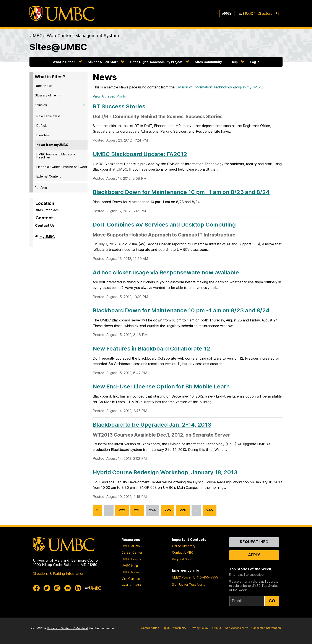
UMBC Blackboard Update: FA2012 (140, 154)
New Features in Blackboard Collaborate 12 (151, 348)
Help (234, 62)
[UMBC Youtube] (68, 588)
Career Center (132, 552)
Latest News (44, 86)
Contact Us (45, 225)
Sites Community (208, 62)
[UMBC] (62, 14)
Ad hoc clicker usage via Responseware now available (166, 272)
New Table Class (48, 116)
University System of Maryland (67, 628)
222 (122, 512)
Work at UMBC (132, 585)
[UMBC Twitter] (47, 588)
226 (183, 512)
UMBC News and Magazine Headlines (56, 156)
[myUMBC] (247, 14)
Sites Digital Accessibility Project (156, 62)
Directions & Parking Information (58, 574)
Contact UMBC (183, 552)
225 (168, 512)
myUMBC (47, 238)
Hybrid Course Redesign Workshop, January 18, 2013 (165, 472)
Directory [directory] (265, 13)
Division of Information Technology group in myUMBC (219, 87)
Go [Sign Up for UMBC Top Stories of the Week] (272, 601)
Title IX (216, 628)
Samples (41, 105)
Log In (255, 62)
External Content (49, 176)
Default (42, 126)
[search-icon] (278, 14)
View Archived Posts (109, 96)
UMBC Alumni (131, 546)
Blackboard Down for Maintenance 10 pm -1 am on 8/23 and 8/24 (181, 192)
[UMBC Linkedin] (78, 588)
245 (210, 512)
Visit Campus (131, 579)
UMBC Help (130, 566)
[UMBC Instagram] (57, 588)
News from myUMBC (52, 145)
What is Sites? (64, 62)
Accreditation (150, 628)
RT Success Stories (119, 106)
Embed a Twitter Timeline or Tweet (62, 167)
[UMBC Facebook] (36, 588)
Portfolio (41, 188)
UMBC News (130, 572)
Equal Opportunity (174, 628)
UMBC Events (131, 559)
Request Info (254, 542)
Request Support (184, 559)
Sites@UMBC (58, 47)
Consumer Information (266, 628)
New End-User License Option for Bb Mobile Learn (161, 386)
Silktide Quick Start (103, 62)
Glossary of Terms (48, 95)
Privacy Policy (199, 628)
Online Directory (184, 546)
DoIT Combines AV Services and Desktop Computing (164, 224)
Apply (227, 14)
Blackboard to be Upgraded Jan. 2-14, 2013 (152, 425)
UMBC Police (181, 577)
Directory (43, 135)
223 (137, 512)
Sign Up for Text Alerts (188, 584)
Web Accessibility (236, 628)
